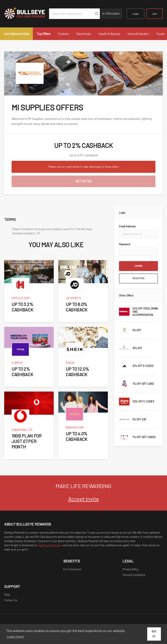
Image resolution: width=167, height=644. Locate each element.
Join (155, 14)
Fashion (63, 34)
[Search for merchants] (71, 14)
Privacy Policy (131, 569)
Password (125, 244)
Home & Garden (138, 34)
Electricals (84, 34)
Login (136, 14)
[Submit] (97, 14)
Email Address (127, 226)
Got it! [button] (154, 634)
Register (139, 278)
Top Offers (43, 34)
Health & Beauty (109, 34)
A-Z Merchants (111, 13)
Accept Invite (84, 499)
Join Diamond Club (16, 34)
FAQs (7, 595)
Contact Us (11, 600)
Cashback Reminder (50, 545)
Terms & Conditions (134, 575)
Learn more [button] (15, 636)
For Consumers (72, 569)
